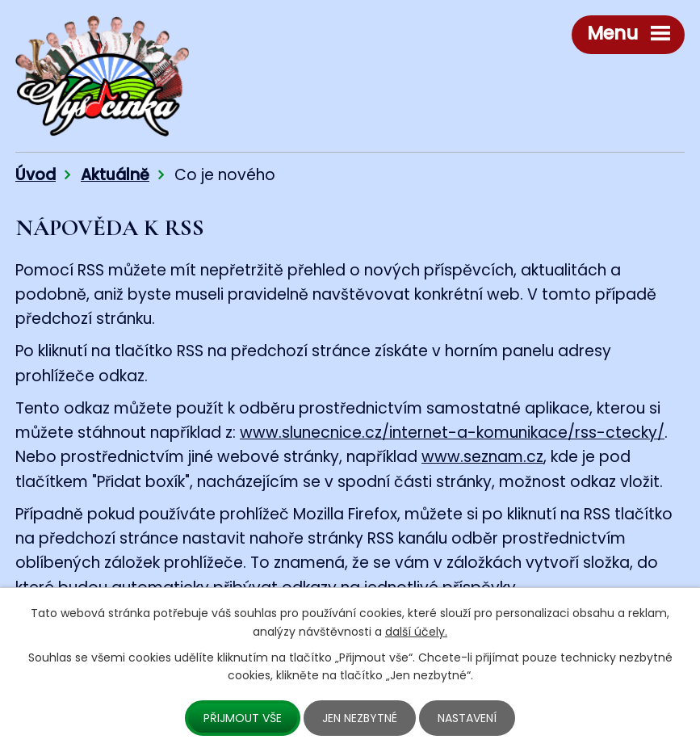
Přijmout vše (243, 718)
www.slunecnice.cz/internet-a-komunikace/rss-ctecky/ (452, 433)
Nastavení (467, 718)
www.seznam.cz (482, 457)
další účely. (416, 632)
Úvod (36, 175)
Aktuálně (115, 175)
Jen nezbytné (360, 718)
